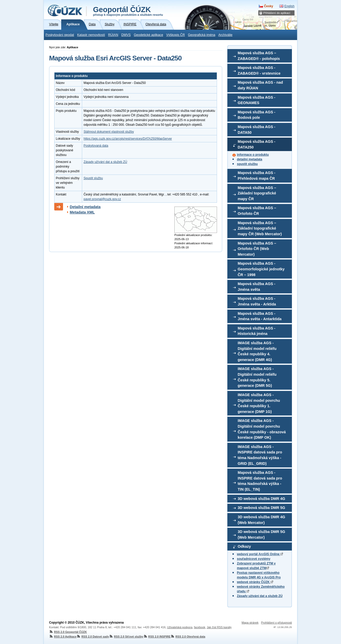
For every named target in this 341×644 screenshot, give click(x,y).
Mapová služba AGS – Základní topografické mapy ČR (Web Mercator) (260, 228)
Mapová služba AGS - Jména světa (257, 287)
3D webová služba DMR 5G (261, 508)
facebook (200, 627)
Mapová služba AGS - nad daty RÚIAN (260, 85)
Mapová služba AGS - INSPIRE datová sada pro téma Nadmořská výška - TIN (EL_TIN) (260, 481)
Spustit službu (93, 178)
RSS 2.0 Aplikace (63, 637)
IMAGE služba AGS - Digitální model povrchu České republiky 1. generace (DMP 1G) (259, 403)
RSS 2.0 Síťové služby (126, 637)
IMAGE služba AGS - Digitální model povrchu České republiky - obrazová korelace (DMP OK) (262, 429)
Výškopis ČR (175, 35)
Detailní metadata (85, 207)
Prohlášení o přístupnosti (277, 623)
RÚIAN (113, 35)
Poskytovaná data (96, 146)
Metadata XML (82, 212)
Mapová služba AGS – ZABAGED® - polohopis (259, 56)
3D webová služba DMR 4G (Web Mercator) (261, 520)
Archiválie (225, 35)
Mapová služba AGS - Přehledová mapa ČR (257, 176)
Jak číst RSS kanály (219, 627)
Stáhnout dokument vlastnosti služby (109, 132)
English (289, 6)
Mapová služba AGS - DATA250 (257, 144)
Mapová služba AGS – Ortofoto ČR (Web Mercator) (257, 249)
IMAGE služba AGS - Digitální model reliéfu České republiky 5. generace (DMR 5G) (257, 377)
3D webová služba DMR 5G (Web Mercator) (261, 535)
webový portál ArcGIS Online (260, 554)
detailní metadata (250, 159)
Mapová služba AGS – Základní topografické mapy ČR (257, 193)
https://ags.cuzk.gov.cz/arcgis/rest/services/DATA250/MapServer (128, 139)
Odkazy (244, 546)
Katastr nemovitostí (91, 35)
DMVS (126, 35)
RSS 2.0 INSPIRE (157, 637)
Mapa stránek (250, 623)
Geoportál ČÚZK (128, 11)
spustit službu (247, 164)
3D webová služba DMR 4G (261, 499)
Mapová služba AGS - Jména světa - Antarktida (260, 316)
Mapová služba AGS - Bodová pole (257, 115)
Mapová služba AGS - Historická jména (257, 331)
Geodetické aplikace (148, 35)
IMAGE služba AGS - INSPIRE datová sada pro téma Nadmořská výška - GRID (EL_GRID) (260, 455)
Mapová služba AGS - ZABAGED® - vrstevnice (259, 70)
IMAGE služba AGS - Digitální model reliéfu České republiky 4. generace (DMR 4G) (257, 351)
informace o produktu (253, 155)
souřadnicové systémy (254, 559)
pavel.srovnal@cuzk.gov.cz (102, 199)
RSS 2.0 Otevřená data (188, 637)
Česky (269, 6)
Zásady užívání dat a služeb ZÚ (260, 596)
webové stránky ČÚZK (255, 582)
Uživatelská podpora (180, 627)
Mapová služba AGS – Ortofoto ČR (257, 211)
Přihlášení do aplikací (277, 13)
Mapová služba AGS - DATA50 (257, 130)
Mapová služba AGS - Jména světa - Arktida (257, 301)
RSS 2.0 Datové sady (93, 637)
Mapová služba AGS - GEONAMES (257, 100)
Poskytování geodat (60, 35)
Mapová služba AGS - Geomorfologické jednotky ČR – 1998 (261, 269)
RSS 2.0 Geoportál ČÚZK (68, 632)
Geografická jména (202, 35)
